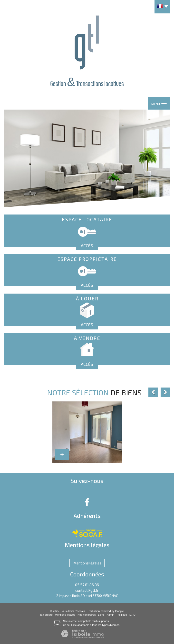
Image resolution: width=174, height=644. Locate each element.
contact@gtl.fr (87, 590)
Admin (111, 615)
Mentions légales (65, 615)
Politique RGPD (126, 615)
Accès (87, 245)
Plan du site (45, 615)
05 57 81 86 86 (87, 585)
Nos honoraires (87, 615)
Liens (101, 615)
